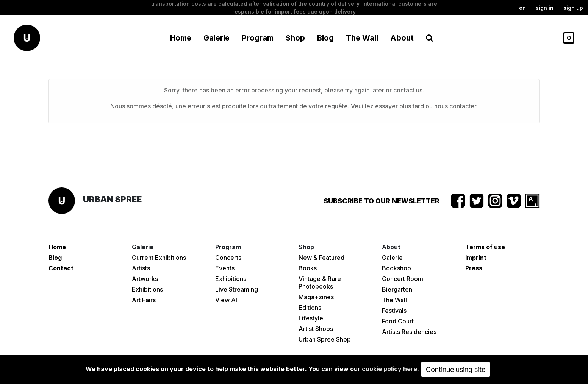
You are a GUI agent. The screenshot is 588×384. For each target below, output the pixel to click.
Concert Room (403, 279)
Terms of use (485, 247)
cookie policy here (389, 369)
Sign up (573, 8)
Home (181, 38)
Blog (325, 38)
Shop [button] (295, 38)
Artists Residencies (409, 332)
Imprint (476, 258)
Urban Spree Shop (325, 339)
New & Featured (321, 258)
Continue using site (456, 369)
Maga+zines (316, 297)
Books (308, 268)
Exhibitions (147, 289)
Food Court (398, 321)
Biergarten (397, 289)
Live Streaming (237, 289)
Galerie (392, 258)
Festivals (394, 311)
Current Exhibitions (159, 258)
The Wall (362, 38)
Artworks (145, 279)
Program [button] (258, 38)
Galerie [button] (217, 38)
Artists (141, 268)
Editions (310, 308)
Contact (61, 268)
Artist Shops (316, 329)
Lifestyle (311, 318)
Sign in (545, 8)
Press (474, 268)
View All (227, 300)
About (402, 38)
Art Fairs (144, 300)
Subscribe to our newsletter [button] (382, 201)
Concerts (228, 258)
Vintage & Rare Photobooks (320, 283)
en (522, 8)
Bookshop (396, 268)
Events (225, 268)
